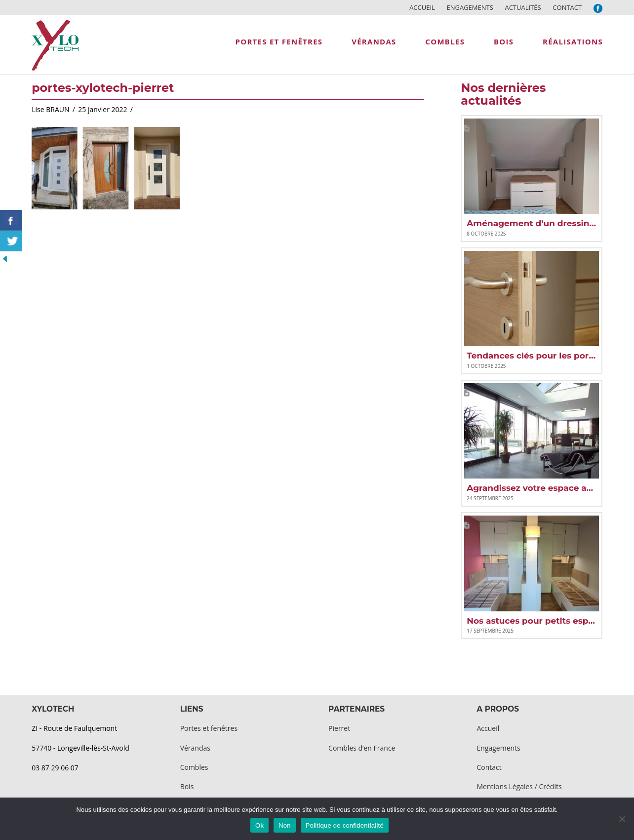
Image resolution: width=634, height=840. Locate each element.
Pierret (339, 728)
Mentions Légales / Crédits (519, 786)
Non (285, 825)
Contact (567, 7)
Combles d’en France (362, 748)
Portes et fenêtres (209, 728)
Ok (259, 825)
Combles (194, 767)
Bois (187, 786)
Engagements (470, 7)
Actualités (523, 7)
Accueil (422, 7)
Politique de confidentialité (345, 825)
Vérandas (195, 748)
